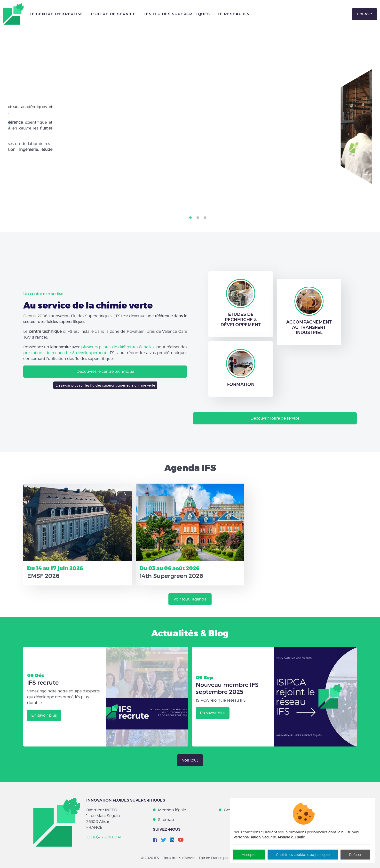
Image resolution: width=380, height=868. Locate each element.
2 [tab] (198, 218)
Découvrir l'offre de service (275, 418)
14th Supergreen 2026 (171, 576)
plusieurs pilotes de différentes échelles (118, 347)
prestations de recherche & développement (65, 353)
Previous (10, 127)
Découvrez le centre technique (105, 371)
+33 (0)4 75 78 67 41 (104, 837)
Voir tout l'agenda (190, 599)
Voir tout (190, 760)
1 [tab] (190, 218)
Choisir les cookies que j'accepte (303, 855)
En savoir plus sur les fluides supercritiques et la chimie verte (105, 385)
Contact (364, 14)
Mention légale (172, 810)
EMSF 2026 (43, 576)
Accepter (249, 855)
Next (370, 127)
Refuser (355, 855)
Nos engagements (40, 168)
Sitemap (166, 820)
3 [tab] (205, 218)
